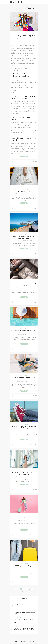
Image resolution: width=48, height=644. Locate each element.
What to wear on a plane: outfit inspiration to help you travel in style (24, 567)
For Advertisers (32, 642)
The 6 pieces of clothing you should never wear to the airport (24, 428)
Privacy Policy (16, 642)
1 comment (35, 490)
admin (19, 39)
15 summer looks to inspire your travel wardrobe (24, 285)
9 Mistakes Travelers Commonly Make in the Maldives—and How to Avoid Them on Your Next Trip (25, 622)
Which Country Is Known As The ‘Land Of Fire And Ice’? (26, 614)
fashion (22, 33)
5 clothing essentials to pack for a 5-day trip (24, 379)
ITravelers (16, 2)
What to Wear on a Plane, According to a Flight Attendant (24, 474)
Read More (24, 157)
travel (26, 33)
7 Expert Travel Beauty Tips (24, 519)
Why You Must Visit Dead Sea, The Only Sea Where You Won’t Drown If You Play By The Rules (24, 630)
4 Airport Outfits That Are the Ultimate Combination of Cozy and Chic (24, 36)
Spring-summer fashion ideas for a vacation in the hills (24, 238)
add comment (34, 162)
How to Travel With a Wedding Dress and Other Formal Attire (24, 191)
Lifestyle (24, 471)
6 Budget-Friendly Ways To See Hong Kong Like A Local (25, 606)
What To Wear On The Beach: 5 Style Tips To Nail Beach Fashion (24, 332)
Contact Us (24, 642)
